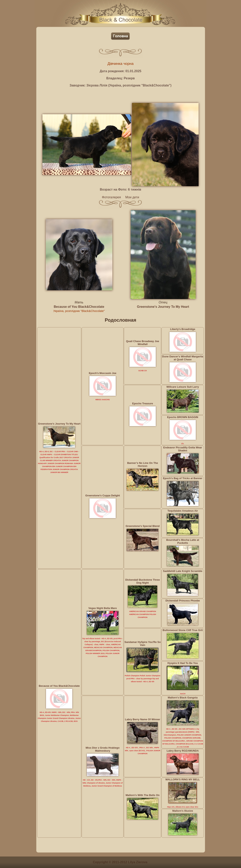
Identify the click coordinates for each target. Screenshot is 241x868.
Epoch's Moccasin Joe (103, 373)
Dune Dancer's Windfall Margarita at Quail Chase (183, 358)
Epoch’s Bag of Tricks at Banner (183, 478)
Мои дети (132, 197)
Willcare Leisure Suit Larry (183, 387)
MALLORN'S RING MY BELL (183, 779)
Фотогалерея (111, 197)
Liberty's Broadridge (183, 329)
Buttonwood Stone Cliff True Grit (183, 630)
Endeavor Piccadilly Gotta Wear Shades (183, 449)
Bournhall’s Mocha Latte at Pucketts (183, 541)
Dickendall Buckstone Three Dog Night (142, 581)
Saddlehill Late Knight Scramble (183, 571)
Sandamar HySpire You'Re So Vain (143, 644)
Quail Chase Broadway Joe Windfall (143, 343)
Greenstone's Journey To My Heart (163, 307)
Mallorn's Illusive (183, 811)
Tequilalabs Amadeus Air (183, 511)
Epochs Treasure (143, 403)
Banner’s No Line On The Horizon (143, 464)
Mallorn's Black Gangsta (183, 698)
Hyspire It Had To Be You (183, 663)
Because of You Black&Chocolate (79, 307)
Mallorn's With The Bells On (143, 795)
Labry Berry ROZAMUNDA (183, 751)
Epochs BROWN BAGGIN (183, 417)
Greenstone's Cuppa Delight (102, 495)
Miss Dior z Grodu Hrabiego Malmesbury (103, 749)
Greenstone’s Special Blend (143, 526)
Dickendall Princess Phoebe (183, 601)
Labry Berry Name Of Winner (143, 719)
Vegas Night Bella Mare (103, 608)
